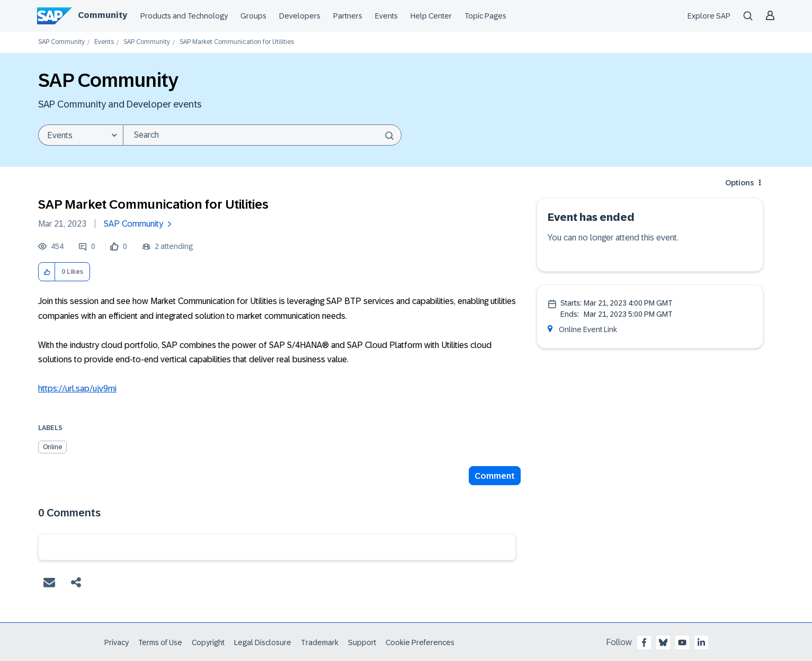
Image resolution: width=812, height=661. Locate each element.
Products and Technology (184, 16)
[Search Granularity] (81, 135)
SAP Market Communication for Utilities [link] (237, 42)
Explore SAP (709, 16)
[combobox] (262, 135)
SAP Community (61, 42)
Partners (348, 16)
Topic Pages (485, 16)
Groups (253, 16)
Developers (300, 16)
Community (102, 15)
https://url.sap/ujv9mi (77, 388)
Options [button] (739, 183)
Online (52, 447)
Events (386, 16)
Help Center (431, 16)
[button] (47, 272)
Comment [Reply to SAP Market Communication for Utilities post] (495, 476)
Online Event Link (588, 329)
